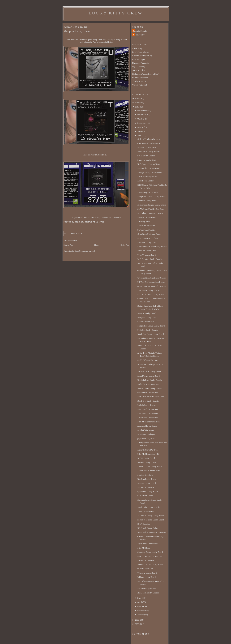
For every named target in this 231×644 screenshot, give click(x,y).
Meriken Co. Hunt (145, 475)
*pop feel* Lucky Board (148, 492)
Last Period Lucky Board (148, 413)
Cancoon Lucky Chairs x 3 (148, 143)
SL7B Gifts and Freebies (148, 360)
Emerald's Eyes (139, 59)
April (139, 602)
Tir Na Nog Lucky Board (148, 418)
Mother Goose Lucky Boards (149, 388)
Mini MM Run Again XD (148, 454)
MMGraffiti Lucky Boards (148, 152)
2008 (137, 624)
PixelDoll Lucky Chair (147, 251)
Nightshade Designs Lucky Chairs (152, 205)
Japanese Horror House (147, 426)
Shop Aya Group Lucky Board (150, 552)
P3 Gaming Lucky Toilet (148, 192)
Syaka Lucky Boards (146, 156)
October (141, 119)
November (142, 115)
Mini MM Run (143, 548)
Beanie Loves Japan (141, 52)
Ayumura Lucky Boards (147, 201)
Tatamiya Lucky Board (147, 573)
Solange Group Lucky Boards (150, 172)
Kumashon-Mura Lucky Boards (151, 397)
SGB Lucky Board (145, 496)
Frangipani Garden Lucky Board (151, 196)
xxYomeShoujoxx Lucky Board (151, 520)
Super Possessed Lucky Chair (150, 556)
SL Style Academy (140, 78)
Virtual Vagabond (139, 85)
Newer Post (68, 245)
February (141, 610)
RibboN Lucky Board (146, 217)
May (139, 598)
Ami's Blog (137, 48)
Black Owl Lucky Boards (148, 401)
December (142, 110)
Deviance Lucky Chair (147, 242)
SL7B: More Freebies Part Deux (151, 209)
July (139, 131)
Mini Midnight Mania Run (148, 422)
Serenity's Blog (139, 70)
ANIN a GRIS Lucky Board (149, 372)
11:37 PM (100, 222)
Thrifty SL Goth (139, 81)
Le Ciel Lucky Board (146, 226)
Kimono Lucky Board (146, 483)
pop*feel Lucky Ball (146, 438)
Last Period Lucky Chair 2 (148, 409)
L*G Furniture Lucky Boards (150, 259)
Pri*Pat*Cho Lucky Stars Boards (151, 282)
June (139, 135)
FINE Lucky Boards (146, 511)
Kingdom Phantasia (140, 63)
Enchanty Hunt (144, 221)
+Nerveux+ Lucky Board (148, 393)
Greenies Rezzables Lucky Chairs (151, 278)
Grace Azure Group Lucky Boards (152, 286)
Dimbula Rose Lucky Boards (149, 380)
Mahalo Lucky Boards (147, 405)
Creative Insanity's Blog (142, 56)
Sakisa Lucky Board (146, 322)
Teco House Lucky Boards (148, 290)
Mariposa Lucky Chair (77, 31)
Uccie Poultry (139, 35)
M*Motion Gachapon (146, 434)
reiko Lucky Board (145, 569)
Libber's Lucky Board (146, 577)
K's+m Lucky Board (146, 560)
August (140, 127)
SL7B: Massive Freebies (148, 238)
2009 (137, 620)
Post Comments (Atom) (85, 251)
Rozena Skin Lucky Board (148, 168)
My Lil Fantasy (139, 67)
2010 (137, 107)
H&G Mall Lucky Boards (148, 593)
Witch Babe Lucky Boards (148, 507)
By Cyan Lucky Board (147, 479)
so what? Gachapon (145, 430)
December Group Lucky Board (150, 213)
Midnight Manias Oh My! (148, 384)
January (141, 615)
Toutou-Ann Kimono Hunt (148, 471)
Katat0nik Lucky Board (147, 177)
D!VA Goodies (143, 524)
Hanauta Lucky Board (147, 462)
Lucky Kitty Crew (116, 13)
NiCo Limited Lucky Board (149, 164)
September (142, 123)
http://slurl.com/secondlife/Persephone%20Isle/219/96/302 (96, 217)
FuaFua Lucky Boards (147, 589)
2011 (137, 103)
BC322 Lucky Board (146, 458)
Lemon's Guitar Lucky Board (150, 466)
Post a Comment (70, 240)
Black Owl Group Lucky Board (150, 334)
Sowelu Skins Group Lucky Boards (152, 247)
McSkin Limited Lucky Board (150, 565)
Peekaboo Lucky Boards (148, 330)
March (140, 606)
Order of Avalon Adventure (149, 139)
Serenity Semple (140, 31)
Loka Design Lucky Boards (149, 376)
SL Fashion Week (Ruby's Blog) (146, 74)
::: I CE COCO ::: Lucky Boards (151, 294)
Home (97, 245)
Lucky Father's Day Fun (147, 450)
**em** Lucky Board (146, 255)
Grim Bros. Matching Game (149, 234)
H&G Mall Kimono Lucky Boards (152, 532)
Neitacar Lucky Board (147, 313)
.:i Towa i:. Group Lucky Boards (151, 516)
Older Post (125, 245)
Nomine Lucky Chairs (147, 147)
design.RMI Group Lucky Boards (151, 326)
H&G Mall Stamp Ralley (148, 528)
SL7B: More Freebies (146, 230)
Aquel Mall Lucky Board (148, 544)
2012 (137, 98)
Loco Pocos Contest (146, 181)
